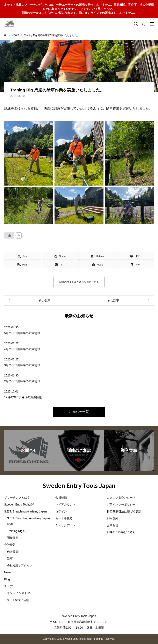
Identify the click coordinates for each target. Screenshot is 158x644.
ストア (8, 586)
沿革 (10, 559)
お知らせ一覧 (79, 412)
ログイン (61, 511)
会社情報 (10, 545)
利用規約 (113, 518)
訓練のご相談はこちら (121, 532)
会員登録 (61, 497)
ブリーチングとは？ (17, 497)
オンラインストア (19, 593)
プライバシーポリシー (121, 504)
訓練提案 (13, 538)
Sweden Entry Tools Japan (79, 485)
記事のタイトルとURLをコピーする (79, 282)
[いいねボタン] (9, 235)
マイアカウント (65, 504)
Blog (7, 579)
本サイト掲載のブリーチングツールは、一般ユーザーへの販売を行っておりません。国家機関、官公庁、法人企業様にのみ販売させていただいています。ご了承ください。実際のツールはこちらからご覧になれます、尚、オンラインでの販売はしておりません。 (79, 9)
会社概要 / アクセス (20, 566)
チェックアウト (65, 525)
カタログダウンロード (121, 497)
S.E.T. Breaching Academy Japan (26, 511)
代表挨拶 (13, 552)
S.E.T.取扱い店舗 (18, 600)
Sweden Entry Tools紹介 (20, 504)
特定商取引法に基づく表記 (124, 511)
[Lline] (135, 256)
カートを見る (64, 518)
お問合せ (113, 525)
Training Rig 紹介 (18, 531)
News (8, 572)
